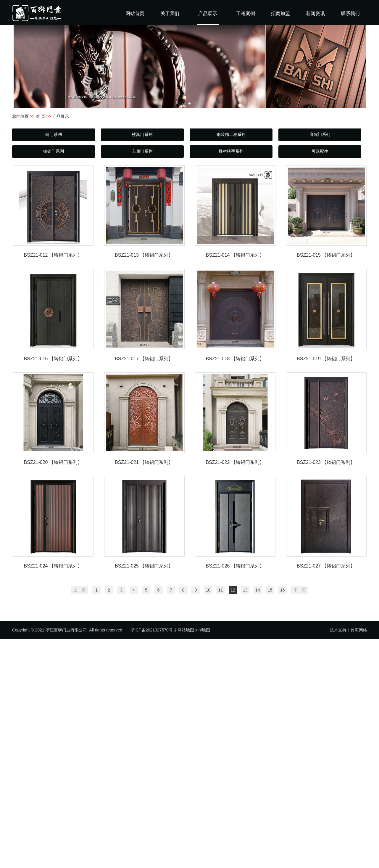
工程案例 (246, 13)
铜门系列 (54, 134)
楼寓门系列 (142, 134)
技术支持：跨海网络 (349, 630)
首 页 (41, 116)
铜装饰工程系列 (231, 134)
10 (208, 590)
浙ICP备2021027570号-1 (154, 630)
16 (283, 590)
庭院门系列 (320, 134)
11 (220, 590)
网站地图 (186, 630)
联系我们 (350, 13)
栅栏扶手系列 (231, 151)
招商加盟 (280, 13)
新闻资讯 (315, 13)
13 (245, 590)
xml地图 (203, 630)
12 (233, 590)
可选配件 (320, 151)
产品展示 (208, 13)
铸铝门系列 (54, 151)
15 (270, 590)
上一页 (80, 590)
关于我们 (170, 13)
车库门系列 (142, 151)
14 (258, 590)
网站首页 (135, 13)
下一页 (300, 590)
